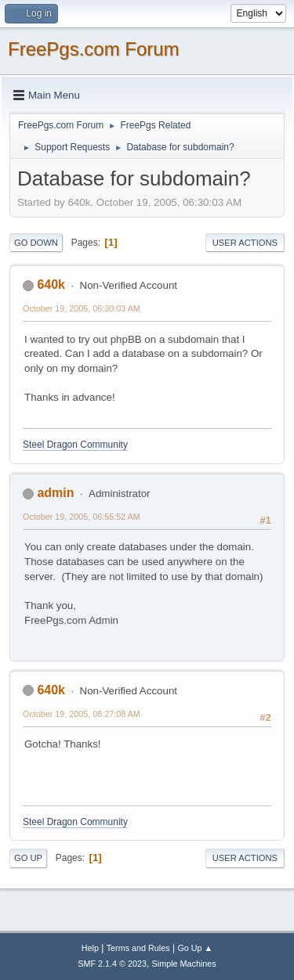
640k (51, 285)
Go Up (28, 858)
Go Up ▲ (195, 948)
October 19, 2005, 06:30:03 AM (82, 308)
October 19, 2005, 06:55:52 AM (82, 517)
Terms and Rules (138, 948)
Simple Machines (184, 964)
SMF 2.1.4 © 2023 (112, 964)
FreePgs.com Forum (94, 49)
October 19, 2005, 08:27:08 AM (82, 714)
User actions (245, 243)
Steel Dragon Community (75, 445)
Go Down (36, 243)
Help (90, 948)
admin (55, 493)
